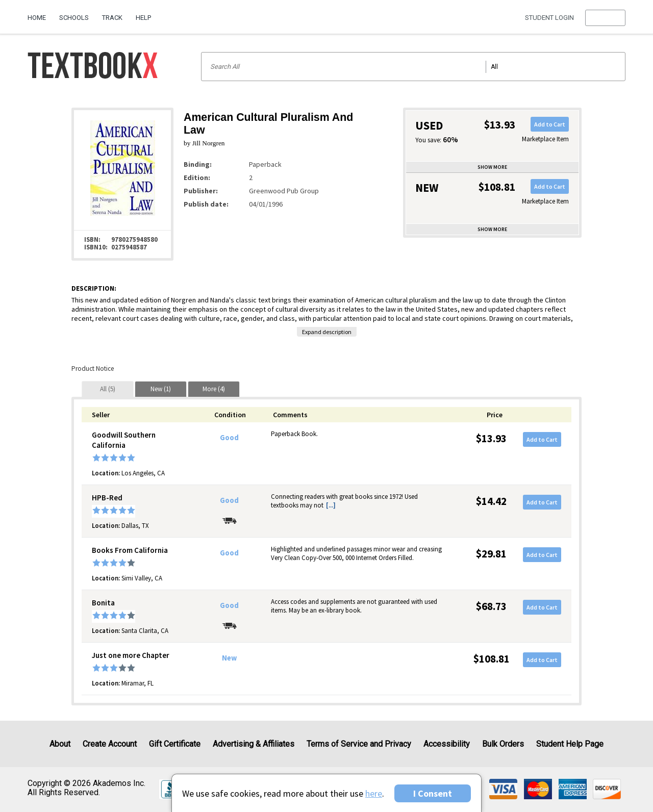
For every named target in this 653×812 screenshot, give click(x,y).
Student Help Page (570, 744)
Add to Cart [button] (550, 124)
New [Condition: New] (229, 658)
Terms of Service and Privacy (359, 744)
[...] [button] (331, 505)
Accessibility (447, 744)
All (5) (108, 389)
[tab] (108, 389)
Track (112, 18)
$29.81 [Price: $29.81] (491, 554)
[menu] (605, 18)
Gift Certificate (175, 744)
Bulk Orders (503, 744)
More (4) (214, 389)
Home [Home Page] (37, 18)
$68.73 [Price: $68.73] (491, 606)
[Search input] (413, 67)
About (60, 744)
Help (143, 18)
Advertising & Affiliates (254, 744)
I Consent (433, 793)
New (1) (161, 389)
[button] (605, 18)
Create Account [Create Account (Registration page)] (110, 744)
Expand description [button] (327, 332)
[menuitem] (40, 14)
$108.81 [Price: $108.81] (492, 659)
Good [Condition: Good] (229, 438)
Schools (74, 18)
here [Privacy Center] (374, 793)
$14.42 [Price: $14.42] (491, 501)
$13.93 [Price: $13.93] (491, 438)
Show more (492, 167)
